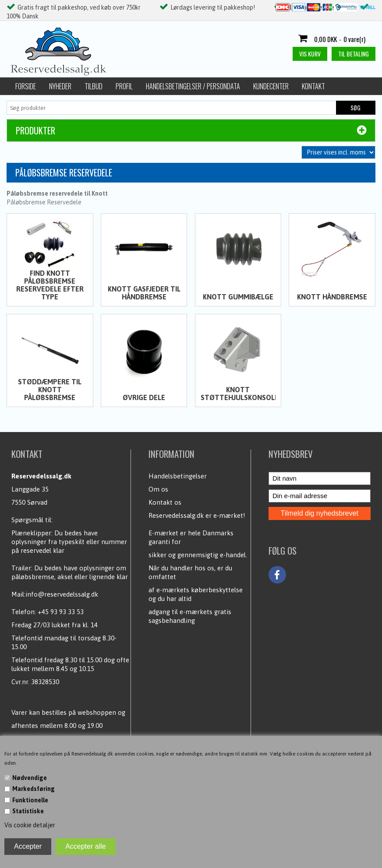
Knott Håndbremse (332, 297)
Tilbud (94, 86)
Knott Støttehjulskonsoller (238, 394)
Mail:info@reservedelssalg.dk (55, 594)
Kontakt (313, 86)
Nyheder (60, 86)
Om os (158, 489)
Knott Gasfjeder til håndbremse (144, 293)
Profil (124, 86)
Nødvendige (30, 778)
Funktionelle (30, 800)
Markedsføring (34, 789)
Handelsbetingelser (178, 476)
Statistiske (28, 811)
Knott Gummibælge (238, 297)
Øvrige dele (144, 397)
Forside (26, 86)
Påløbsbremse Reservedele (44, 202)
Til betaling (354, 54)
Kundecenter (271, 86)
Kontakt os (165, 502)
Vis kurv (310, 54)
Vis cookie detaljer (30, 825)
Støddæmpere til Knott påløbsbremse (50, 390)
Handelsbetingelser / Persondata (193, 86)
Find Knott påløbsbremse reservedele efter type (50, 285)
